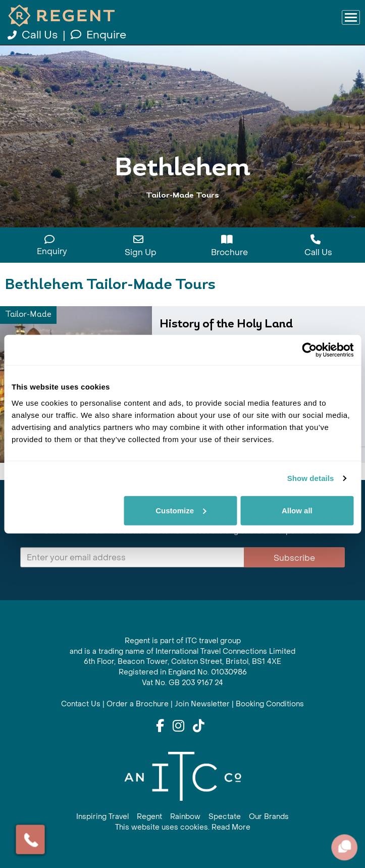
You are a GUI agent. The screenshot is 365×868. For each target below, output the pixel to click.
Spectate (225, 817)
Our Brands (269, 817)
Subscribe (294, 558)
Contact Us (81, 704)
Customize (181, 510)
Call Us (34, 35)
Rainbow (185, 817)
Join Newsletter (202, 704)
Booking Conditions (270, 704)
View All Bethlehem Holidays (183, 213)
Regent (149, 817)
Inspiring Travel (102, 817)
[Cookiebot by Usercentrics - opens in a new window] (309, 350)
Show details (311, 478)
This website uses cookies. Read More (183, 827)
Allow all (297, 510)
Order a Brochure (138, 704)
